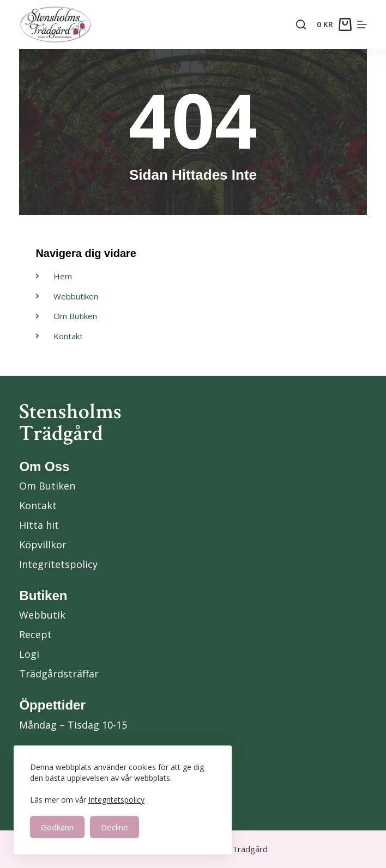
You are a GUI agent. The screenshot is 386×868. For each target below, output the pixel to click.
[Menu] (362, 25)
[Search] (301, 25)
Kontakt (38, 505)
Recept (35, 634)
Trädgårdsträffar (59, 674)
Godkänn (57, 827)
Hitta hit (39, 525)
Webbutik (42, 615)
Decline (114, 827)
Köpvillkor (43, 545)
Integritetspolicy (116, 800)
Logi (29, 654)
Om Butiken (47, 486)
